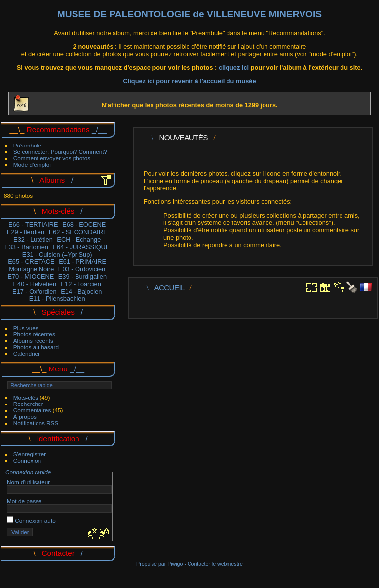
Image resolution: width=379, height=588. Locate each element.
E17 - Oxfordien (35, 291)
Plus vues (26, 328)
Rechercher (28, 404)
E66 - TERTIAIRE (33, 225)
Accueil (170, 287)
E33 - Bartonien (26, 247)
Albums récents (33, 341)
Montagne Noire (31, 269)
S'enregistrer (30, 454)
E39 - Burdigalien (82, 276)
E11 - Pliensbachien (57, 299)
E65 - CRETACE (31, 262)
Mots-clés (26, 397)
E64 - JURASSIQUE (81, 247)
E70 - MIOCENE (31, 276)
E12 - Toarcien (81, 284)
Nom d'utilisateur (28, 482)
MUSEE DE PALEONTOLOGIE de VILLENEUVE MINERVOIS (189, 14)
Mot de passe (24, 501)
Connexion (27, 460)
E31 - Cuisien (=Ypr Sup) (57, 254)
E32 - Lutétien (33, 239)
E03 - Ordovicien (82, 269)
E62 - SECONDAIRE (78, 232)
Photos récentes (34, 334)
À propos (25, 417)
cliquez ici (235, 67)
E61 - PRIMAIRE (82, 262)
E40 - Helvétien (35, 284)
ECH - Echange (79, 239)
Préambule (27, 145)
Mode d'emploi (32, 165)
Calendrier (27, 353)
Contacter (58, 553)
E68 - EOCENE (84, 225)
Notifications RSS (36, 423)
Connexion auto (31, 521)
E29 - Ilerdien (26, 232)
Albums (52, 180)
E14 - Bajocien (81, 291)
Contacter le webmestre (215, 564)
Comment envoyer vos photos (52, 158)
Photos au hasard (36, 347)
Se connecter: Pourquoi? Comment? (60, 152)
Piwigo (175, 564)
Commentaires (32, 410)
